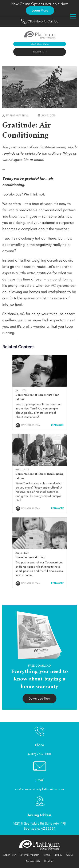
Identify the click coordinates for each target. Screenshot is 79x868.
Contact (49, 861)
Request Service (40, 52)
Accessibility (33, 861)
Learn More (40, 10)
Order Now (9, 855)
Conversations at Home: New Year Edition (37, 397)
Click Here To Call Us (39, 21)
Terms (46, 855)
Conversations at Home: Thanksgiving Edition (39, 476)
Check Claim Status (40, 44)
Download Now (39, 698)
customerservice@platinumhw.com (39, 789)
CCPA (70, 855)
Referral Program (29, 855)
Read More (57, 425)
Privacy (58, 855)
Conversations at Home (30, 557)
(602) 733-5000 (40, 754)
